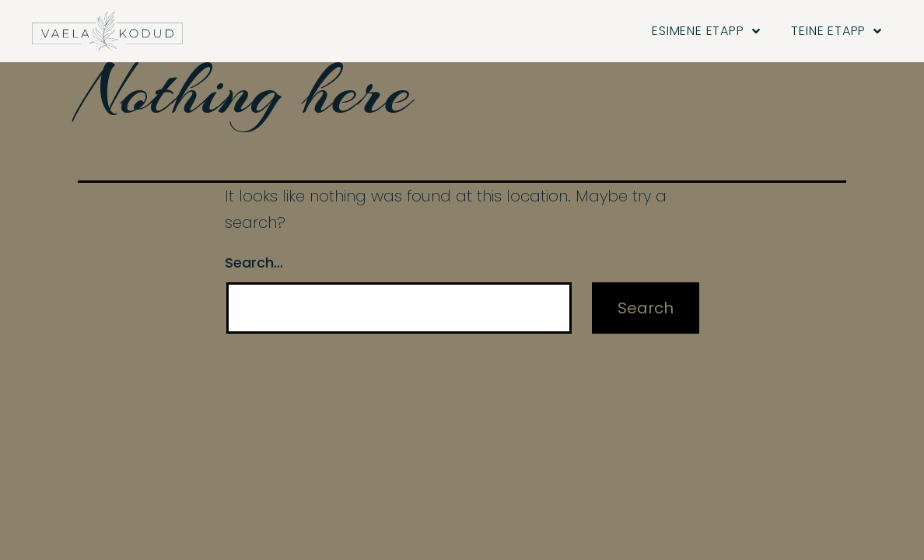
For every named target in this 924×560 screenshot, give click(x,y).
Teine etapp (836, 31)
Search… (254, 273)
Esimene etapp (706, 31)
